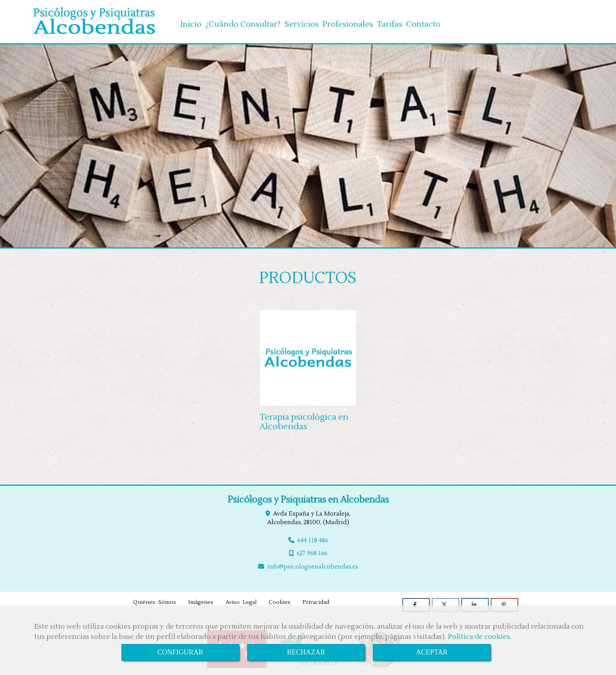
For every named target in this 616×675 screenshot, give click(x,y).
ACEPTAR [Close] (432, 652)
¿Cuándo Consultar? (243, 22)
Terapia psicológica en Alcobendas (304, 420)
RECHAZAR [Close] (306, 652)
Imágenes (201, 601)
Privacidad (316, 601)
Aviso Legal (241, 601)
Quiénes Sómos (155, 601)
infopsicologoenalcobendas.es (313, 565)
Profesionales (348, 22)
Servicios (302, 22)
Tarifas (390, 22)
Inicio (191, 22)
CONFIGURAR (180, 652)
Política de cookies (479, 637)
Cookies (280, 601)
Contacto (423, 22)
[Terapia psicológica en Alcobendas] (308, 357)
